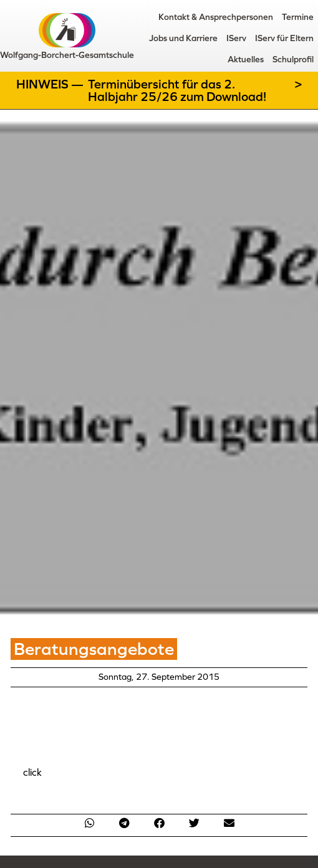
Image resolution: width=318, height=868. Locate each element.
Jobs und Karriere (183, 38)
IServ (236, 38)
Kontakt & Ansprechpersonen (216, 17)
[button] (89, 823)
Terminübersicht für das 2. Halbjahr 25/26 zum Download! (177, 90)
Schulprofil (293, 59)
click (32, 772)
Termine (298, 17)
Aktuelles (246, 59)
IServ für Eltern (284, 38)
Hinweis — (51, 84)
